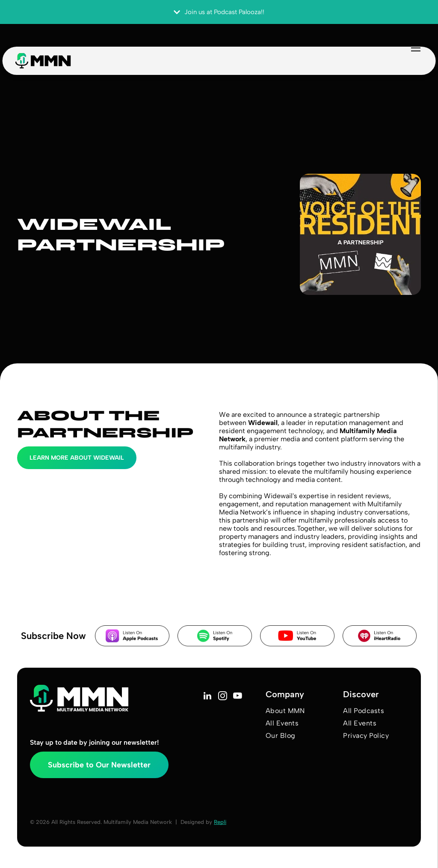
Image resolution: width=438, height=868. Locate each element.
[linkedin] (208, 697)
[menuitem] (301, 711)
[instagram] (223, 697)
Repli (220, 822)
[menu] (401, 55)
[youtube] (238, 697)
